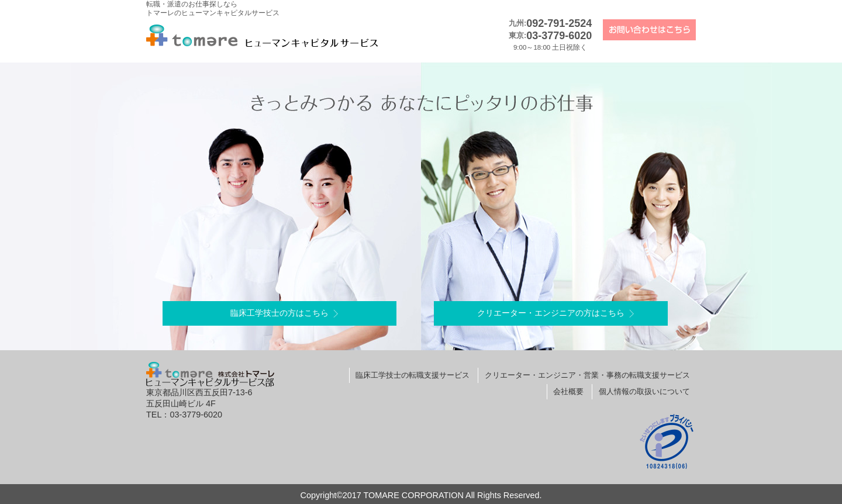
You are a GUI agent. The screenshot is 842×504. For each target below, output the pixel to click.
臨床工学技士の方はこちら (279, 313)
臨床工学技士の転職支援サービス (413, 375)
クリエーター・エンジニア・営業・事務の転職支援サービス (587, 375)
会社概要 (568, 391)
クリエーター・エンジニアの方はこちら (551, 313)
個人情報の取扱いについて (644, 391)
